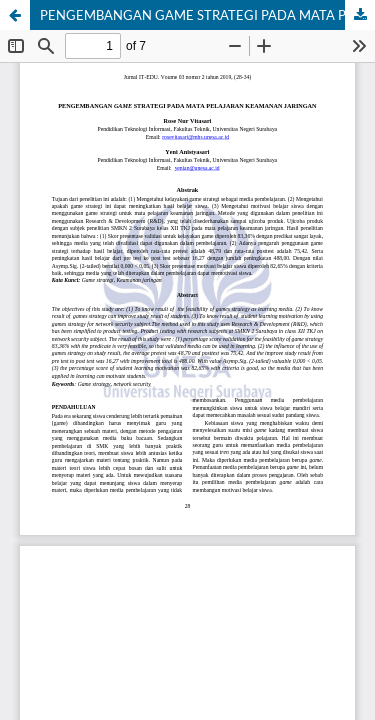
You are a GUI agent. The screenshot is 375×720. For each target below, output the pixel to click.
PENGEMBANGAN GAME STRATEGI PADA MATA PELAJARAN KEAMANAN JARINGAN (207, 15)
